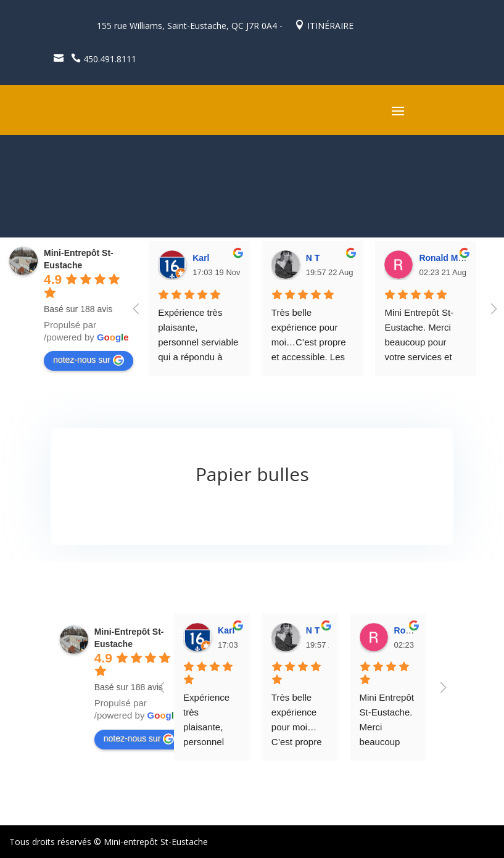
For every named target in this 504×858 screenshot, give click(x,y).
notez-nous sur (89, 360)
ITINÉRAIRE (324, 26)
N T (313, 258)
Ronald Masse (448, 258)
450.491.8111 (101, 59)
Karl (201, 258)
